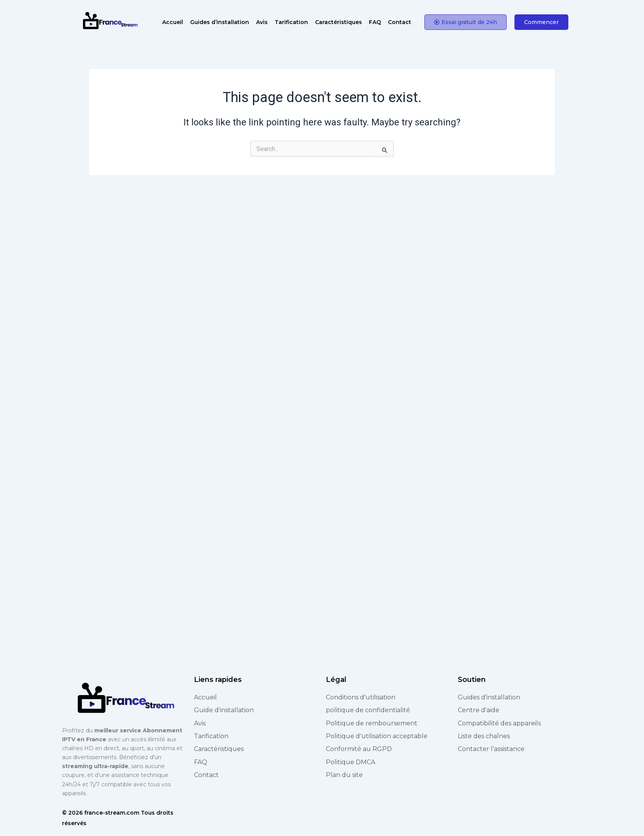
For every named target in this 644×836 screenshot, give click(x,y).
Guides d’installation (220, 22)
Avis (262, 22)
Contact (400, 22)
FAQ (375, 22)
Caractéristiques (338, 22)
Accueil (173, 22)
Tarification (291, 22)
